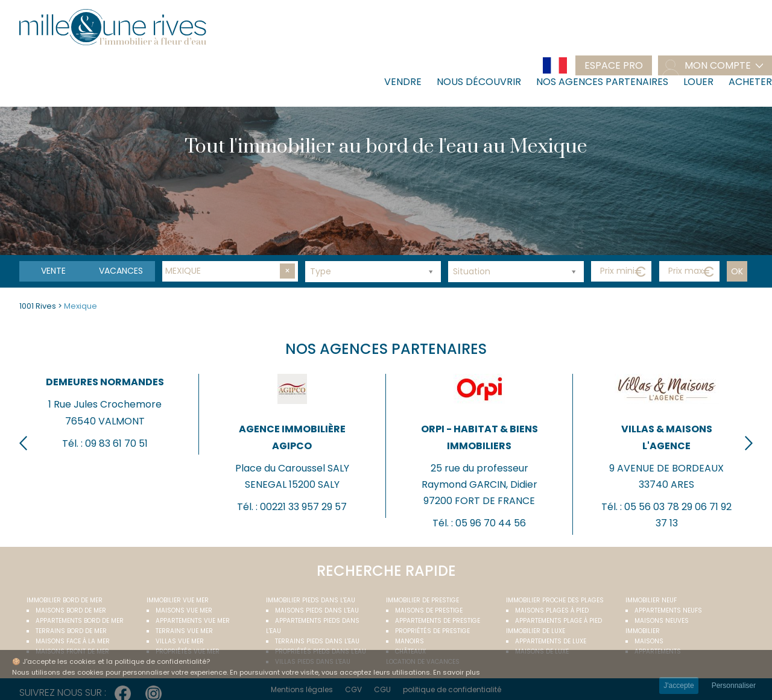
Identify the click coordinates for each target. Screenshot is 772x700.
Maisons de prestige (429, 610)
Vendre (403, 82)
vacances (121, 271)
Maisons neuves (662, 621)
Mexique (81, 306)
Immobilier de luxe (536, 631)
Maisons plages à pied (552, 610)
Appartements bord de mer (80, 621)
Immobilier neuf (651, 600)
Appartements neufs (668, 610)
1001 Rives (38, 306)
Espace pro (614, 65)
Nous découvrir (479, 82)
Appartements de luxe (551, 641)
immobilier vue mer (178, 600)
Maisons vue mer (184, 610)
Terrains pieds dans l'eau (317, 641)
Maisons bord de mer (71, 610)
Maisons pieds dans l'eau (317, 610)
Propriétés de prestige (432, 631)
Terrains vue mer (184, 631)
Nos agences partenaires (602, 82)
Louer (698, 82)
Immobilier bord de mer (65, 600)
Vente (53, 271)
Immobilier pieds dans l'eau (311, 600)
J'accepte (679, 686)
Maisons (649, 641)
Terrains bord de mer (71, 631)
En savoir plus (457, 672)
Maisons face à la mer (73, 641)
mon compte (718, 65)
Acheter (750, 82)
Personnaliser (734, 686)
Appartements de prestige (438, 621)
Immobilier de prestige (422, 600)
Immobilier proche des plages (555, 600)
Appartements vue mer (193, 621)
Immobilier (643, 631)
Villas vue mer (180, 641)
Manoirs (410, 641)
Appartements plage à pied (558, 621)
